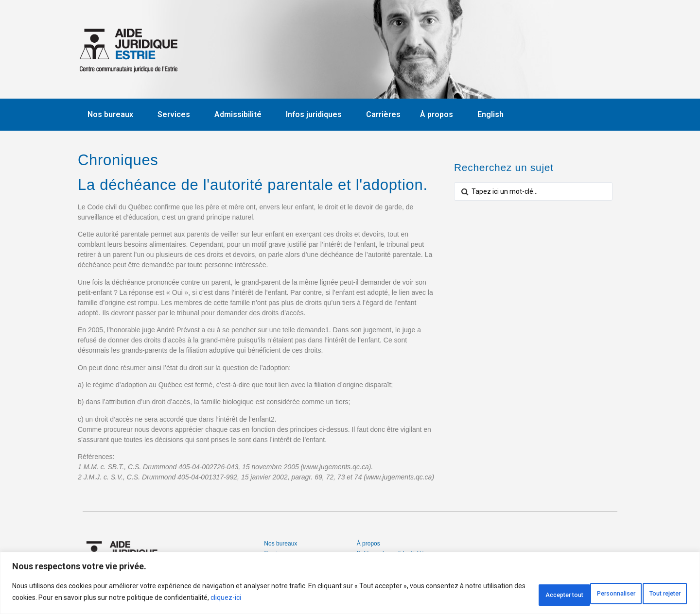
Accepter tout (653, 594)
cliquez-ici (288, 600)
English (490, 114)
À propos (439, 115)
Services (176, 115)
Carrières (383, 114)
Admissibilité (240, 115)
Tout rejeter (581, 594)
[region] (350, 585)
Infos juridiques (316, 115)
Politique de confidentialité (391, 553)
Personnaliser (508, 594)
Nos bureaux (113, 115)
